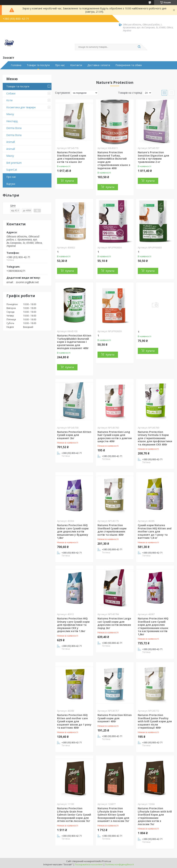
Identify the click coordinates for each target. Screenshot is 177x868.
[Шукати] (139, 47)
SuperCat (12, 170)
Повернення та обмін (129, 65)
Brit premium (14, 163)
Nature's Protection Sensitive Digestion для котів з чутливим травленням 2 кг (153, 157)
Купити (70, 181)
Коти (9, 100)
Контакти (76, 65)
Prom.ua (107, 861)
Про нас (60, 65)
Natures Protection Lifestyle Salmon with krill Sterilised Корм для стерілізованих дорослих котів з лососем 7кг (155, 816)
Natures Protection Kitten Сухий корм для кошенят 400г (115, 718)
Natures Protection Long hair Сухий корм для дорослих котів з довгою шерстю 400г (115, 437)
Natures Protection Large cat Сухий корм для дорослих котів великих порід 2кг (114, 623)
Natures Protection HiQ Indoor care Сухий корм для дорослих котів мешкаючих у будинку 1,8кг (73, 531)
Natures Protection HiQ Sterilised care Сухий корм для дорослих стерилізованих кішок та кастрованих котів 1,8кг (153, 626)
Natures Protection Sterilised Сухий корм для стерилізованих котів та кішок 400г (112, 530)
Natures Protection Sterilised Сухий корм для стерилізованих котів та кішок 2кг (72, 157)
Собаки (11, 93)
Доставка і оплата (99, 65)
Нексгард (12, 121)
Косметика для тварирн (21, 107)
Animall (11, 142)
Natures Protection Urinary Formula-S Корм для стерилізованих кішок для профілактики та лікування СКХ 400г (155, 438)
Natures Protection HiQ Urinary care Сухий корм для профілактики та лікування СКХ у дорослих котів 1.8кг (73, 625)
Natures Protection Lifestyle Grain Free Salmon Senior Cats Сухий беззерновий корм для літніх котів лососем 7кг (74, 815)
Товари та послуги (38, 65)
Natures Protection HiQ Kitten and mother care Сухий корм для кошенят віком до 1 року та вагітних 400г (74, 721)
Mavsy (10, 114)
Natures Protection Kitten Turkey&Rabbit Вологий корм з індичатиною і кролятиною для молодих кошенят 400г (74, 342)
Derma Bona (14, 128)
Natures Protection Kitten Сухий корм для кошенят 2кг (74, 435)
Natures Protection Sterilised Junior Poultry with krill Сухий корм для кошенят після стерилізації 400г (155, 721)
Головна (16, 65)
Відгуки (11, 184)
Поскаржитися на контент (89, 864)
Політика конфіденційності (119, 864)
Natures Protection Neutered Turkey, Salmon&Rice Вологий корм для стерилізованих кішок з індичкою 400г (114, 160)
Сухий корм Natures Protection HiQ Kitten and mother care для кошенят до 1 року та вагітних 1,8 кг (155, 531)
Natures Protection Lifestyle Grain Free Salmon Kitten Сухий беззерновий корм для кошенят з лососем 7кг (113, 815)
